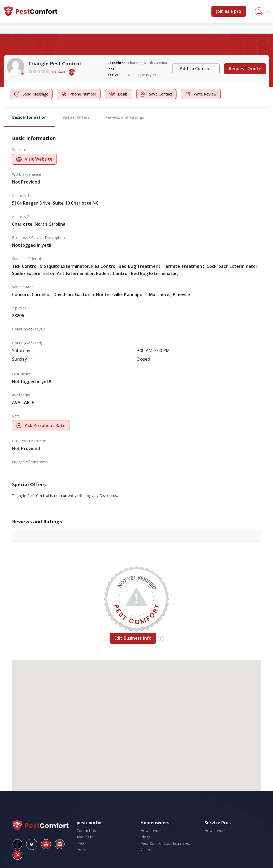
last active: (114, 72)
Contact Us (86, 831)
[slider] (39, 71)
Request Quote (245, 69)
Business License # (29, 441)
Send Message (31, 94)
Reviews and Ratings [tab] (125, 117)
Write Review (201, 94)
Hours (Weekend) (27, 343)
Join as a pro (229, 11)
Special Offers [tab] (76, 117)
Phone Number (79, 94)
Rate (16, 416)
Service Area (23, 287)
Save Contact (156, 94)
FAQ (80, 843)
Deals (119, 94)
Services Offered (27, 259)
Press (81, 850)
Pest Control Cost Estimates (165, 843)
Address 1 (21, 195)
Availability (21, 395)
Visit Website (34, 159)
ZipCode (19, 308)
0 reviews (58, 72)
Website (19, 150)
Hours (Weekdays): (28, 329)
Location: (116, 63)
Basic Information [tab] (29, 117)
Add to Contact (196, 69)
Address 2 (21, 216)
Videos (146, 850)
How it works (152, 831)
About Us (85, 837)
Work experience (27, 174)
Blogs (146, 837)
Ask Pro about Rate (41, 425)
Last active (21, 374)
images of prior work (30, 462)
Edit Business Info (133, 638)
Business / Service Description (38, 238)
